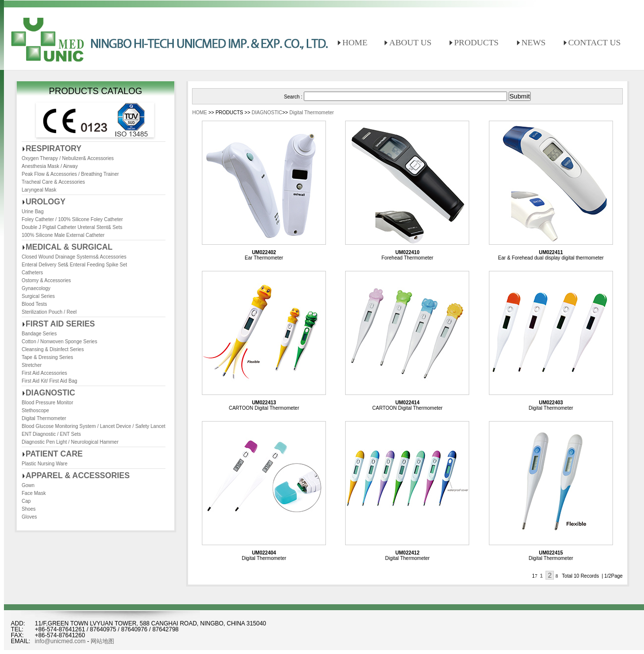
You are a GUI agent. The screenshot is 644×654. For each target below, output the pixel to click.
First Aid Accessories (44, 373)
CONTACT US (595, 43)
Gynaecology (36, 288)
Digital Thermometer (44, 418)
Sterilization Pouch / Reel (49, 312)
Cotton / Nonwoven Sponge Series (59, 342)
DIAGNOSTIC (50, 393)
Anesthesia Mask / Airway (50, 166)
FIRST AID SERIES (60, 324)
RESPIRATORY (54, 148)
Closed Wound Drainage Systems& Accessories (74, 257)
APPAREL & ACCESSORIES (78, 475)
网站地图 (102, 641)
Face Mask (34, 493)
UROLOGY (46, 202)
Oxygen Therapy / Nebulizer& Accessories (68, 158)
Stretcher (32, 365)
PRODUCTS (476, 43)
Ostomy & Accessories (46, 280)
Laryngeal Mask (39, 190)
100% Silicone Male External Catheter (63, 235)
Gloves (29, 517)
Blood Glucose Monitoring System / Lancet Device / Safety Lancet (94, 426)
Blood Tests (34, 304)
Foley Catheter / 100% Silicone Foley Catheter (72, 219)
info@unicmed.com (60, 641)
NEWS (533, 43)
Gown (28, 485)
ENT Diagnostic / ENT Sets (51, 434)
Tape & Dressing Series (48, 357)
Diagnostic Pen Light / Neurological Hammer (70, 442)
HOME (355, 43)
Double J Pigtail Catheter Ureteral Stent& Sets (72, 227)
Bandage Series (39, 334)
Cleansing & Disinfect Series (53, 349)
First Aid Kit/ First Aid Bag (49, 381)
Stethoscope (35, 410)
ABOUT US (410, 43)
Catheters (32, 273)
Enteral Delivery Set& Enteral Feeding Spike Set (74, 265)
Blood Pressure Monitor (48, 403)
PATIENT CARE (54, 454)
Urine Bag (32, 212)
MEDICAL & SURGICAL (69, 247)
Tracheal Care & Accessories (53, 182)
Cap (26, 501)
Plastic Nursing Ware (45, 464)
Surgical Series (38, 296)
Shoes (29, 509)
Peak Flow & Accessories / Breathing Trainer (70, 174)
